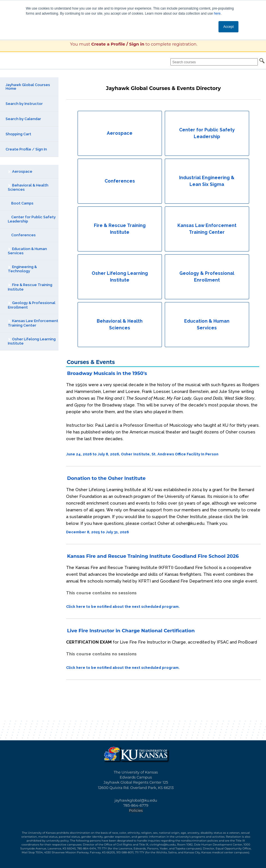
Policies (136, 810)
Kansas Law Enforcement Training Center (33, 323)
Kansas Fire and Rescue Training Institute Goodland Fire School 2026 (153, 556)
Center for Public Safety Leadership (32, 219)
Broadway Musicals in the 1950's (107, 373)
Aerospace (20, 171)
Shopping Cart (18, 134)
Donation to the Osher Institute (106, 478)
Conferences (22, 235)
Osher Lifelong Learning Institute (32, 341)
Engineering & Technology (22, 269)
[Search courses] (214, 62)
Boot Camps (21, 203)
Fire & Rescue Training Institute (30, 287)
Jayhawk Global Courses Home (28, 87)
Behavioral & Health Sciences (28, 187)
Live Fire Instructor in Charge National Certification (131, 631)
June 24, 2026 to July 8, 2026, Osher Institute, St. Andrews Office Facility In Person (142, 454)
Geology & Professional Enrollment (31, 305)
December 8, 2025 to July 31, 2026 (97, 532)
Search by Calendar (23, 119)
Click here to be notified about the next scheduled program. (123, 607)
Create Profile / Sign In (26, 149)
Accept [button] (228, 27)
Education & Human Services (27, 251)
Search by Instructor (24, 104)
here (217, 14)
